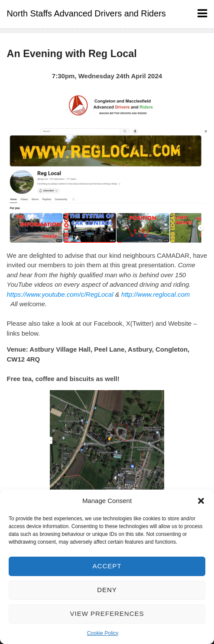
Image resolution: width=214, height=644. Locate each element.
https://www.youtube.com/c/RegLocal (60, 294)
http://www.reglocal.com (156, 294)
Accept (107, 566)
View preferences (107, 614)
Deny (107, 590)
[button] (201, 501)
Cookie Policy (103, 633)
